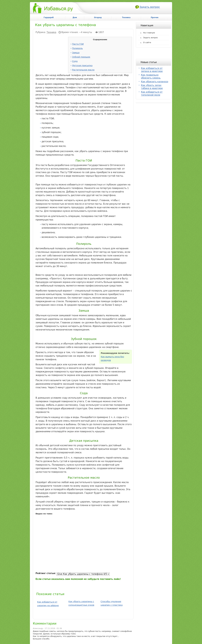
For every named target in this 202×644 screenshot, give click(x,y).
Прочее (155, 17)
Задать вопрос (150, 7)
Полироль (77, 48)
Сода (75, 61)
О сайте (147, 42)
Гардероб (49, 17)
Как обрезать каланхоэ (155, 82)
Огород (98, 17)
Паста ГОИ (78, 44)
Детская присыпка (82, 65)
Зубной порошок (81, 57)
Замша (76, 53)
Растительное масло (83, 70)
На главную (149, 33)
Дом (75, 17)
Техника (51, 32)
